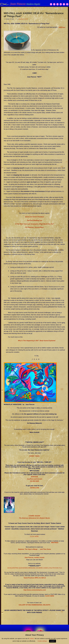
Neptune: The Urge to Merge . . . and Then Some (34, 549)
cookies (32, 638)
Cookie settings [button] (42, 641)
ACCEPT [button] (53, 641)
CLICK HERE (34, 536)
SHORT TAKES (34, 456)
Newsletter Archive (23, 19)
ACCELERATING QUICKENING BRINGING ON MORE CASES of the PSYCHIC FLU (35, 568)
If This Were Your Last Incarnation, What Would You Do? (34, 224)
